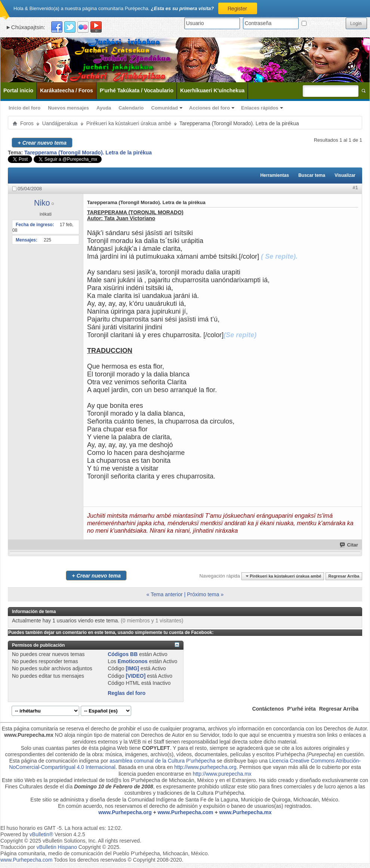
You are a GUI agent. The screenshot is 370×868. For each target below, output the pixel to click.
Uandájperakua (60, 123)
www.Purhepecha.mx (246, 812)
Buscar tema (312, 175)
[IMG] (132, 668)
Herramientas (275, 175)
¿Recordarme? (322, 23)
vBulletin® (41, 834)
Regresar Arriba (344, 576)
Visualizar (345, 175)
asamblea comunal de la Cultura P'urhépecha (162, 761)
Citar (349, 545)
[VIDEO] (135, 676)
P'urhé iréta (301, 709)
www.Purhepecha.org (125, 812)
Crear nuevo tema (42, 143)
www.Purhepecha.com (186, 812)
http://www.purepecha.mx (222, 774)
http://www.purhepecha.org (205, 767)
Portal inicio (18, 90)
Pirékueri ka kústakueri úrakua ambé (129, 123)
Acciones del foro (209, 108)
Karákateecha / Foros (67, 90)
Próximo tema (203, 594)
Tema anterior (167, 594)
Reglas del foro (127, 693)
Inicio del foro (24, 108)
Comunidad (165, 108)
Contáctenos (268, 709)
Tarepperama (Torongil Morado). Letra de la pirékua (88, 153)
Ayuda (104, 108)
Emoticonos (133, 661)
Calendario (131, 108)
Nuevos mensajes (68, 108)
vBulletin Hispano (57, 847)
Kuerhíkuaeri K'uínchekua (212, 90)
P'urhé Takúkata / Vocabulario (137, 90)
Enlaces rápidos (260, 108)
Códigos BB (123, 654)
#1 (355, 187)
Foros (27, 123)
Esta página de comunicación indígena (54, 761)
